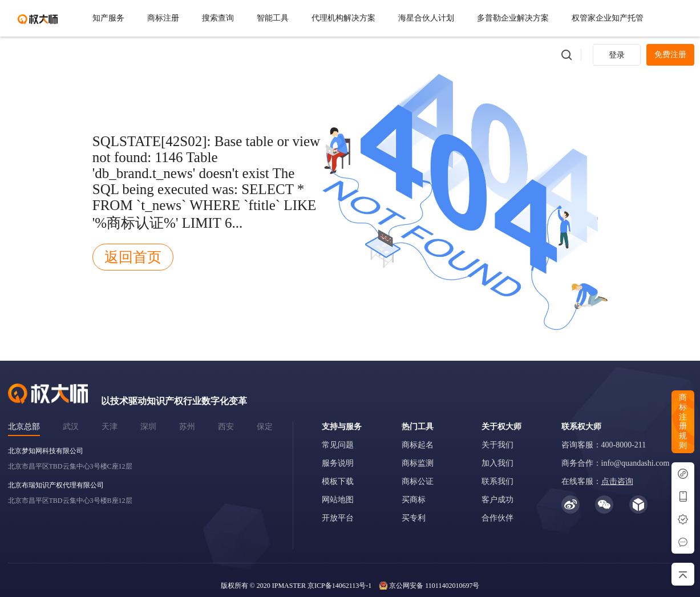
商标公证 (418, 481)
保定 (265, 427)
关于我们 (497, 445)
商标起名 (418, 445)
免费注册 (670, 55)
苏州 (187, 427)
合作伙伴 (497, 518)
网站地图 (338, 500)
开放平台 (338, 518)
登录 (617, 55)
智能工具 (273, 18)
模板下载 (338, 481)
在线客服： (597, 481)
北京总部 (24, 427)
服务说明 (338, 463)
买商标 (414, 500)
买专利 (414, 518)
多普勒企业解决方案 (513, 18)
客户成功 (497, 500)
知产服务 (108, 18)
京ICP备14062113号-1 (339, 586)
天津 (110, 427)
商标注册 (163, 18)
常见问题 (338, 445)
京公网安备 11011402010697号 (434, 586)
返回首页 (133, 257)
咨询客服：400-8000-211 (604, 445)
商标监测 (418, 463)
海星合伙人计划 (426, 18)
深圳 (148, 427)
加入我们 (497, 463)
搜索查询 (218, 18)
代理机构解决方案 (343, 18)
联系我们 (497, 481)
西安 (226, 427)
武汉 (71, 427)
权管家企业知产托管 (608, 18)
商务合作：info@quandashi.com (616, 463)
